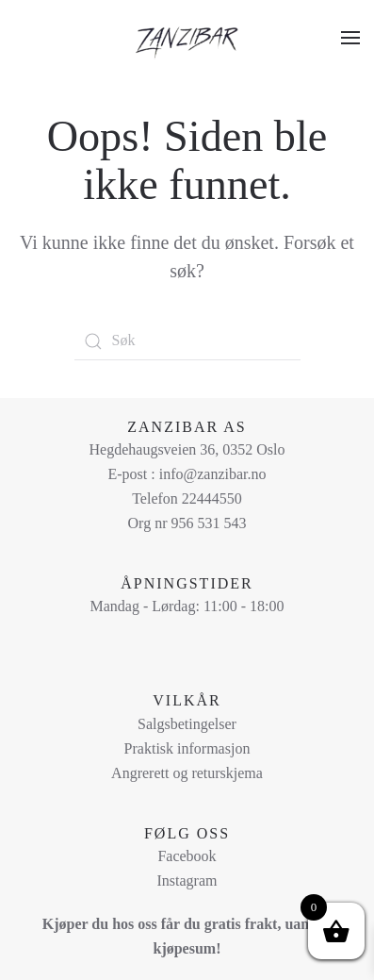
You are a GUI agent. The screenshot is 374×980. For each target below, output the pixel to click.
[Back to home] (187, 38)
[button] (350, 38)
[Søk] (187, 341)
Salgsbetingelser (187, 724)
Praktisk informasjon (187, 748)
